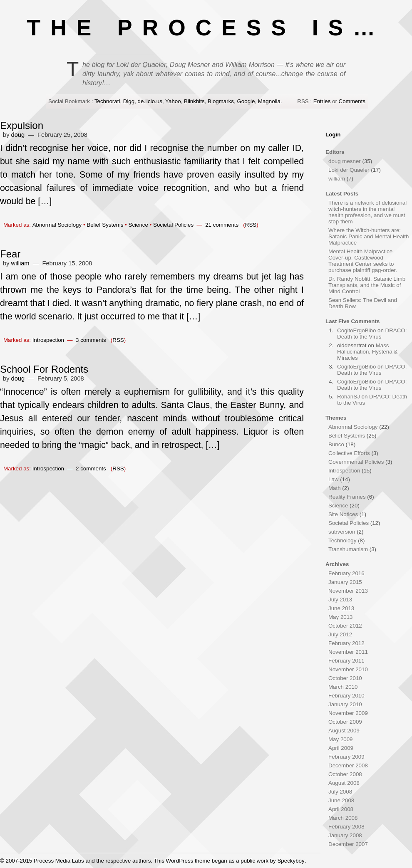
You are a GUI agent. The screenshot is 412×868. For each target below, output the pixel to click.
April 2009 (341, 748)
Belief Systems (105, 225)
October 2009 (345, 722)
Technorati (107, 101)
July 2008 (340, 792)
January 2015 (345, 582)
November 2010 (348, 669)
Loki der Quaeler (349, 170)
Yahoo (173, 101)
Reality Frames (347, 497)
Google (246, 101)
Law (333, 479)
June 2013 (341, 608)
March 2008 (343, 818)
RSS (251, 225)
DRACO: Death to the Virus (372, 334)
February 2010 (346, 696)
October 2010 (345, 678)
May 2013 (341, 617)
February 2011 (346, 661)
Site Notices (343, 514)
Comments (352, 101)
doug (18, 135)
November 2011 (348, 652)
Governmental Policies (356, 462)
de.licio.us (150, 101)
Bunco (336, 444)
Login (333, 135)
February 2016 (346, 573)
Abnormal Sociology (57, 225)
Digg (129, 101)
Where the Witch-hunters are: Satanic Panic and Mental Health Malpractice (369, 236)
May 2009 (341, 739)
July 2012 (340, 634)
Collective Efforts (349, 453)
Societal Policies (173, 225)
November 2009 (348, 713)
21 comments (222, 225)
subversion (342, 532)
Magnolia (269, 101)
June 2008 (341, 800)
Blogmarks (221, 101)
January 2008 (345, 835)
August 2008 (344, 783)
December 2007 (348, 844)
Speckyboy (291, 861)
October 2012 (345, 626)
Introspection (48, 340)
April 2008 (341, 809)
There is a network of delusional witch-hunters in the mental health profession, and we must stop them (367, 212)
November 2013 (348, 591)
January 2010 (345, 704)
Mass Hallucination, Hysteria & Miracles (367, 352)
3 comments (91, 340)
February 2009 (346, 757)
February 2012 (346, 643)
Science (138, 225)
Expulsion (22, 125)
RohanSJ (349, 397)
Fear (10, 254)
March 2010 (343, 687)
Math (335, 488)
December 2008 (348, 765)
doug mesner (345, 161)
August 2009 (344, 731)
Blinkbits (194, 101)
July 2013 (340, 600)
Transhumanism (348, 549)
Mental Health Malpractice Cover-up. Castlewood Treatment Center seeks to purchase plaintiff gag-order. (363, 261)
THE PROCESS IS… (206, 28)
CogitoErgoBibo (356, 330)
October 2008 (345, 774)
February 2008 (346, 827)
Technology (342, 540)
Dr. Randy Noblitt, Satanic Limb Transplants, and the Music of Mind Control (367, 285)
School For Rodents (44, 369)
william (20, 263)
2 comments (91, 469)
